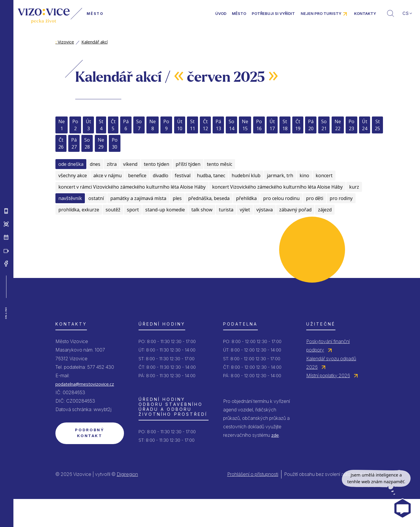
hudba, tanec (211, 175)
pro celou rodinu (281, 198)
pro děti (315, 198)
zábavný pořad (295, 210)
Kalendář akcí (94, 42)
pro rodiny (341, 198)
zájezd (325, 210)
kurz (354, 187)
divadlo (161, 175)
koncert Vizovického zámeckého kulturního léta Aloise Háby (277, 187)
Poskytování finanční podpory (328, 346)
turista (226, 210)
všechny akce (73, 175)
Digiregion (127, 474)
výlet (245, 210)
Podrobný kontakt (90, 433)
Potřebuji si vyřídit (273, 13)
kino (304, 175)
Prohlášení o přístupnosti (253, 474)
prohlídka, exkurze (79, 210)
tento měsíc (219, 164)
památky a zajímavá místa (138, 198)
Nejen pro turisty (321, 13)
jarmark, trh (280, 175)
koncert (324, 175)
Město (239, 13)
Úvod (221, 13)
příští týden (188, 164)
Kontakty (365, 13)
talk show (202, 210)
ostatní (96, 198)
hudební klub (246, 175)
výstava (265, 210)
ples (177, 198)
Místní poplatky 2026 (328, 375)
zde (275, 435)
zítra (112, 164)
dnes (95, 164)
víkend (130, 164)
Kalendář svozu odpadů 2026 (331, 363)
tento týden (156, 164)
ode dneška (71, 164)
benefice (137, 175)
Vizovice (65, 42)
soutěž (113, 210)
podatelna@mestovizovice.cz (85, 384)
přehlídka (246, 198)
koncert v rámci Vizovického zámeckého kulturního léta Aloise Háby (132, 187)
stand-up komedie (165, 210)
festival (183, 175)
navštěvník (70, 198)
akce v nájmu (107, 175)
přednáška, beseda (209, 198)
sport (133, 210)
